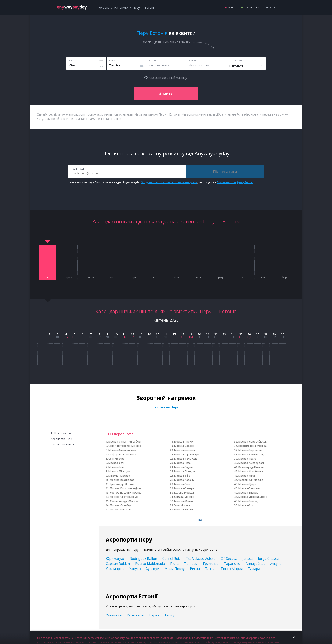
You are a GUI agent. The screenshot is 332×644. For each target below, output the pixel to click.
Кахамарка (115, 569)
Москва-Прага (247, 459)
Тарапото (232, 564)
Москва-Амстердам (251, 463)
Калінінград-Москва (251, 467)
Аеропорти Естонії (62, 445)
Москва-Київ (116, 467)
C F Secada (229, 559)
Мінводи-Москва (119, 476)
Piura (174, 564)
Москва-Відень (184, 467)
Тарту (169, 615)
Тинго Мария (232, 569)
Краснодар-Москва (122, 484)
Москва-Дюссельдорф (253, 497)
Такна (210, 569)
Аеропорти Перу (61, 439)
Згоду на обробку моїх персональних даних (169, 182)
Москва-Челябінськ (251, 471)
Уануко (135, 569)
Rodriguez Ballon (143, 559)
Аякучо (276, 564)
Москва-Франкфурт (187, 454)
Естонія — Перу (166, 407)
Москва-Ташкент (250, 488)
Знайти (166, 93)
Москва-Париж (184, 442)
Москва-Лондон (185, 471)
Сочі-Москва (116, 459)
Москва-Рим (182, 484)
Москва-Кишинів (185, 450)
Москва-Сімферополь (122, 450)
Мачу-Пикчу (175, 569)
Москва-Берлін (184, 510)
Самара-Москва (184, 497)
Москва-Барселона (250, 450)
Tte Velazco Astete (201, 559)
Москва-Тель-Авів (186, 459)
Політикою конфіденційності (235, 182)
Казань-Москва (184, 493)
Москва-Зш (246, 505)
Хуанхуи (153, 569)
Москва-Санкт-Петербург (125, 442)
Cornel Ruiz (172, 559)
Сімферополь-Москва (122, 454)
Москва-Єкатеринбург (124, 497)
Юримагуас (115, 559)
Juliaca (248, 559)
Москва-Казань (184, 480)
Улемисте (114, 615)
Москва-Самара (184, 488)
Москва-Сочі (116, 463)
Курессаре (135, 615)
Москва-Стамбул (121, 505)
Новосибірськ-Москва (252, 446)
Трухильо (210, 564)
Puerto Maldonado (150, 564)
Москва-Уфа (182, 476)
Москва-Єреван (184, 446)
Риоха (195, 569)
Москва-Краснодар (122, 480)
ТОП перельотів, (61, 433)
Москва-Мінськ (184, 501)
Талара (254, 569)
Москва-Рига (182, 463)
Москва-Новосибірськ (252, 442)
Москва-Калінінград (251, 454)
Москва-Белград (249, 501)
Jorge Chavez (268, 559)
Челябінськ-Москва (251, 480)
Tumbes (191, 564)
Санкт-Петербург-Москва (125, 446)
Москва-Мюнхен (120, 510)
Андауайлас (255, 564)
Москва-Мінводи (119, 471)
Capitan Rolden (118, 564)
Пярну (154, 615)
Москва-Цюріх (248, 484)
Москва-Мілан (247, 476)
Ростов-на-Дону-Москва (126, 493)
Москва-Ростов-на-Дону (126, 488)
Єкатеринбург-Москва (124, 501)
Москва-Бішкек (248, 493)
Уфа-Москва (182, 505)
